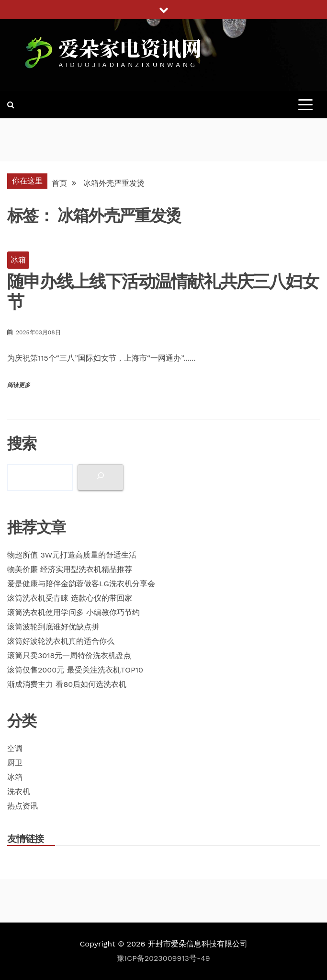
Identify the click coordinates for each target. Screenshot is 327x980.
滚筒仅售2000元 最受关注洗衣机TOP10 (75, 670)
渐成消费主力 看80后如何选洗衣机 (67, 684)
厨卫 (15, 763)
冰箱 (18, 260)
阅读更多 (19, 385)
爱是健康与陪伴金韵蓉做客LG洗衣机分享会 (81, 584)
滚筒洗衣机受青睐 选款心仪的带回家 (70, 598)
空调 (15, 748)
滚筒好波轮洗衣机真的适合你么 (61, 641)
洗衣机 (19, 792)
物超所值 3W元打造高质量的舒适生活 (72, 555)
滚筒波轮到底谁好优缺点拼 (53, 627)
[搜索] (101, 477)
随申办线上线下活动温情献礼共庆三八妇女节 (163, 291)
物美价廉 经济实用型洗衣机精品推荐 (70, 569)
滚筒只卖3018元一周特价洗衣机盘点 (69, 655)
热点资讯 (23, 806)
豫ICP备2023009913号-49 (163, 958)
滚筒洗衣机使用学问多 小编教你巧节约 (73, 612)
